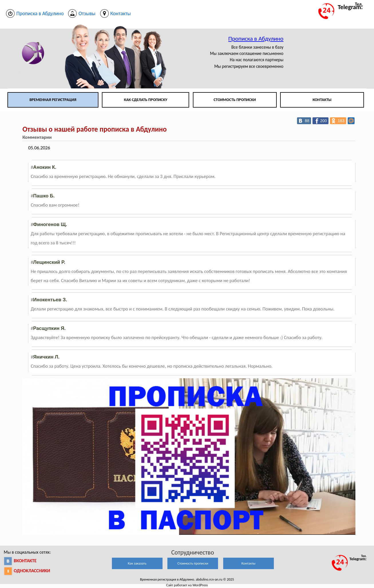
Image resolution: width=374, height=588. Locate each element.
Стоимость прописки (235, 100)
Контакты (322, 100)
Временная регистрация (53, 100)
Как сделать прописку (146, 100)
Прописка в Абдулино (256, 39)
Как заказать (137, 563)
